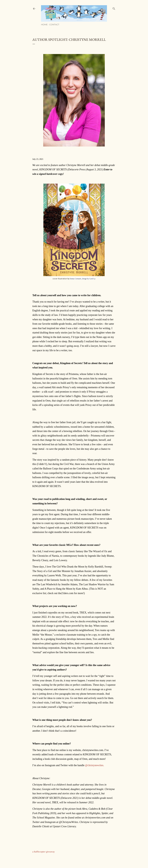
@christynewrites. (95, 765)
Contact (54, 25)
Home (44, 25)
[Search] (114, 8)
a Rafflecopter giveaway (44, 852)
